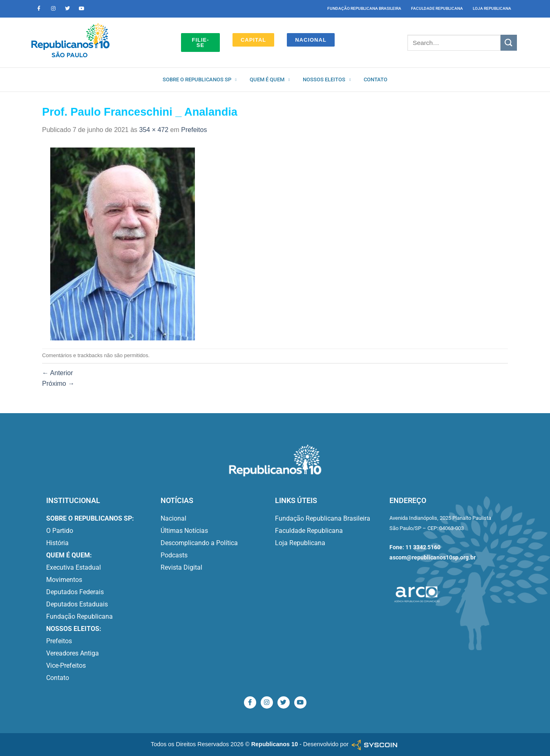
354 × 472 (154, 130)
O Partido (60, 531)
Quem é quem (270, 80)
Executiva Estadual (74, 567)
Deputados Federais (75, 592)
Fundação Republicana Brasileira (364, 8)
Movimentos (64, 580)
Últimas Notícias (184, 531)
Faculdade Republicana (437, 8)
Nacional (173, 518)
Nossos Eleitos (327, 80)
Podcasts (174, 555)
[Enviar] (509, 43)
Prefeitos (194, 130)
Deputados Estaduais (77, 604)
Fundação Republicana (79, 616)
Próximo (58, 384)
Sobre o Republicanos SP (200, 80)
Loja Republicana (492, 8)
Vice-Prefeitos (66, 665)
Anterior (58, 373)
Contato (376, 79)
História (57, 543)
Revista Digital (181, 567)
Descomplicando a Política (199, 543)
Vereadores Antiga (73, 653)
